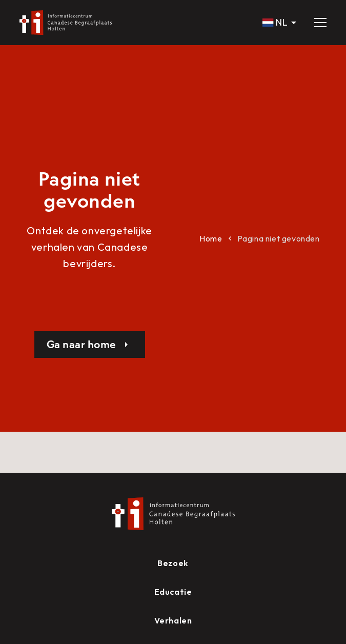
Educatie (173, 592)
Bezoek (173, 563)
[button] (280, 23)
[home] (66, 23)
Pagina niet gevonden (279, 238)
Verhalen (173, 620)
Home (211, 238)
